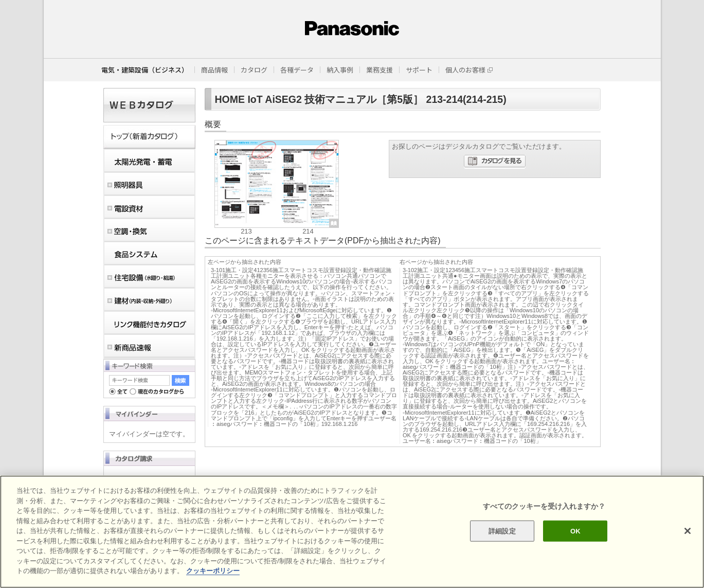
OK (575, 531)
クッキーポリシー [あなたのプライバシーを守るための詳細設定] (213, 571)
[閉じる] (688, 531)
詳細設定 (502, 531)
